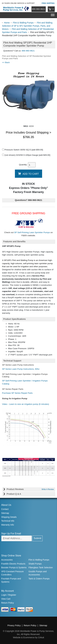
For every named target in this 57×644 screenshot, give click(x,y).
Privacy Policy (14, 625)
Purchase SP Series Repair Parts (17, 393)
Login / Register (9, 595)
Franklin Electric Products (13, 564)
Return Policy (8, 603)
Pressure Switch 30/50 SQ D (23, 150)
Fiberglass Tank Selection (41, 568)
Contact (5, 509)
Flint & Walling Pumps (39, 560)
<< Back (6, 62)
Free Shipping (48, 3)
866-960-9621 (39, 9)
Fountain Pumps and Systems (11, 580)
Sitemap (5, 513)
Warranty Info (8, 525)
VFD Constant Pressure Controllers (12, 573)
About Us (6, 505)
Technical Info (8, 521)
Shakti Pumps (35, 564)
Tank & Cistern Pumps (39, 579)
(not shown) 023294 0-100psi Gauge (26, 155)
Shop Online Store (11, 556)
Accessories (7, 560)
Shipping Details (9, 517)
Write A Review (48, 489)
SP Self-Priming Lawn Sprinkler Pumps (32, 232)
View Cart (6, 599)
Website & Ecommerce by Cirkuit (28, 637)
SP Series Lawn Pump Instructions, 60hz (21, 369)
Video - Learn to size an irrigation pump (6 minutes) (26, 404)
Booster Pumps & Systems (14, 568)
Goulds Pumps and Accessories (38, 573)
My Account (8, 591)
